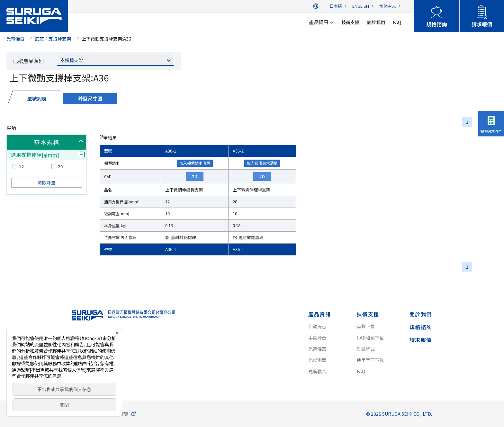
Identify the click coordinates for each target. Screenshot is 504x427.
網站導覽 (120, 414)
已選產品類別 (28, 61)
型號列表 (37, 99)
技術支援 (368, 314)
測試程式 (366, 349)
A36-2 (238, 151)
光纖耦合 (317, 371)
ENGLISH (361, 6)
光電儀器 (15, 39)
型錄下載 (366, 326)
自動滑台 (317, 326)
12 (22, 167)
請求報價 (421, 340)
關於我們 (421, 314)
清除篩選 (47, 183)
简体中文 (388, 6)
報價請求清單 (491, 131)
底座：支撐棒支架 (53, 39)
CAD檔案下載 (370, 338)
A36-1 (171, 151)
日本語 (336, 6)
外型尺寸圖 (90, 98)
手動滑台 (317, 338)
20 (60, 167)
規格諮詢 (421, 327)
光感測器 (317, 360)
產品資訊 (319, 314)
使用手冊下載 (370, 360)
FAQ (361, 371)
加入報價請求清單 (195, 163)
